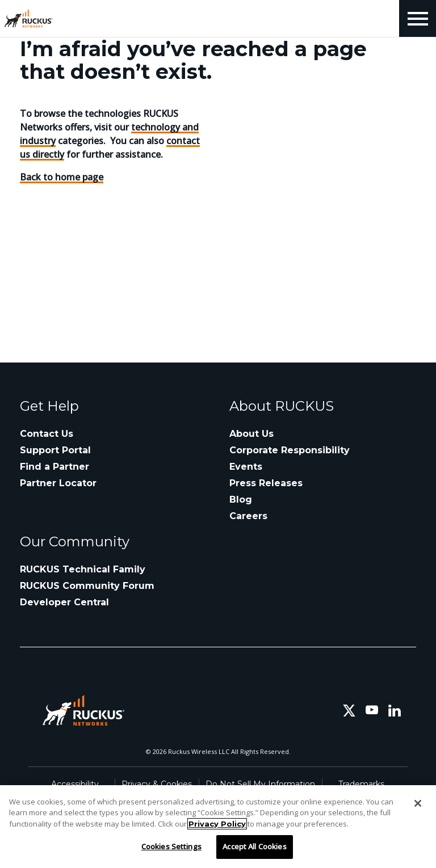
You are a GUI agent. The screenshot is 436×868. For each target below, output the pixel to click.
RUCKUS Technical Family (83, 569)
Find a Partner (54, 467)
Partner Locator (58, 483)
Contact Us (47, 434)
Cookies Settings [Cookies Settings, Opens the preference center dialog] (171, 846)
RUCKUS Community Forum (87, 586)
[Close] (418, 803)
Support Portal (55, 450)
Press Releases (266, 483)
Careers (248, 516)
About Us (251, 434)
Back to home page (62, 177)
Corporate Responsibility (290, 450)
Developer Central (64, 602)
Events (246, 467)
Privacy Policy (217, 824)
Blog (241, 500)
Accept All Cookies (254, 846)
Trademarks (361, 784)
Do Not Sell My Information (260, 784)
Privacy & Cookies (157, 784)
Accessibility (75, 784)
